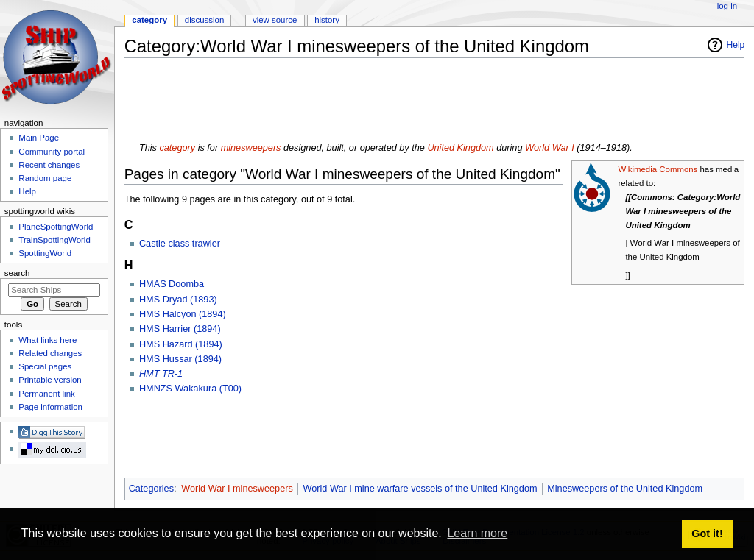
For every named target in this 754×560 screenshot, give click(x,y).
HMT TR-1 (161, 374)
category (177, 148)
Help (736, 45)
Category (149, 20)
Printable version (50, 380)
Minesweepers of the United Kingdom (625, 489)
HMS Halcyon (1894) (183, 314)
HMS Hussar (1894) (180, 359)
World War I (550, 148)
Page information (50, 407)
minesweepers (251, 148)
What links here (47, 340)
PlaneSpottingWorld (56, 227)
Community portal (52, 152)
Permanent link (46, 394)
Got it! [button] (707, 534)
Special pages (45, 366)
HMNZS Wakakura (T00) (190, 389)
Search (17, 273)
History (327, 20)
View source (275, 20)
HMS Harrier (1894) (180, 329)
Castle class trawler (180, 244)
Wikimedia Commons (658, 169)
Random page (45, 178)
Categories (151, 489)
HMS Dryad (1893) (178, 300)
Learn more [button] (477, 533)
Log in (727, 6)
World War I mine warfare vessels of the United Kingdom (420, 489)
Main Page (39, 138)
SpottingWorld (45, 253)
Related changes (50, 353)
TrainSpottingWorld (54, 240)
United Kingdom (460, 148)
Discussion (204, 20)
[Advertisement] (392, 102)
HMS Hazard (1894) (181, 344)
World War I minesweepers (237, 489)
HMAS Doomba (172, 284)
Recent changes (49, 165)
